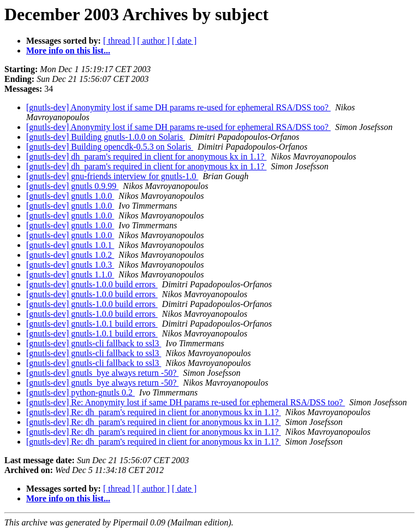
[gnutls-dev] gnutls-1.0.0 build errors (92, 284)
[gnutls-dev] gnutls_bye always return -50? (102, 373)
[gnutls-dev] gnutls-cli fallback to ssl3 (94, 343)
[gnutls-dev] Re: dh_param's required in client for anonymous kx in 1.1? (154, 412)
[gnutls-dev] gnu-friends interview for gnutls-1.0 (112, 176)
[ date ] (184, 41)
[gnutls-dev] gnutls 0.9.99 (72, 186)
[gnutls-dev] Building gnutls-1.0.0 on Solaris (106, 137)
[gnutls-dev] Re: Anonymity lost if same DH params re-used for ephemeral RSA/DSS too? (185, 402)
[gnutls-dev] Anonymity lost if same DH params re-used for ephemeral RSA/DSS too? (178, 107)
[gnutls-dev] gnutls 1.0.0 (70, 196)
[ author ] (154, 41)
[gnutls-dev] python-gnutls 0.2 (80, 392)
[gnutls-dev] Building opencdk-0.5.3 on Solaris (110, 147)
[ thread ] (119, 41)
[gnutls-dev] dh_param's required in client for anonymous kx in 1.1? (146, 156)
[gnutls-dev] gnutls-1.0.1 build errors (92, 324)
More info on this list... (68, 51)
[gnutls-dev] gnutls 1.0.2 (70, 255)
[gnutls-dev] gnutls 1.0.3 (70, 265)
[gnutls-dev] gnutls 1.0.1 (70, 245)
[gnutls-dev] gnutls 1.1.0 (70, 274)
